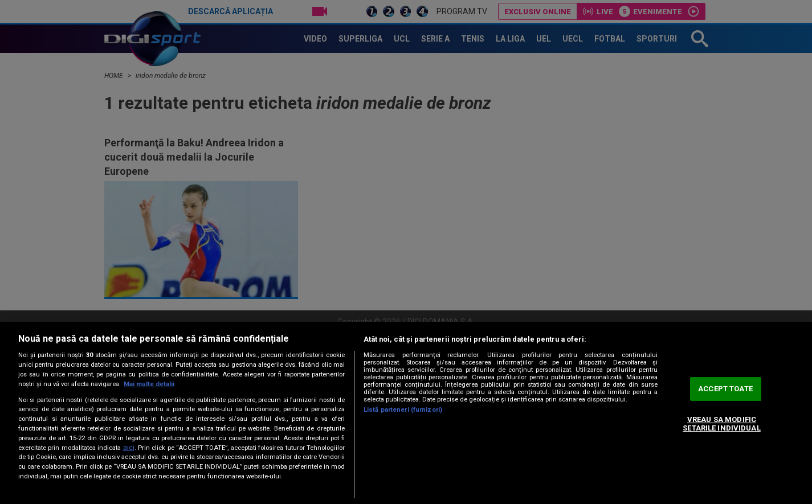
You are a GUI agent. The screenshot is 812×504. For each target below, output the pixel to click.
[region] (406, 413)
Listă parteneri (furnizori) (403, 410)
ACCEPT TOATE (725, 389)
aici (129, 448)
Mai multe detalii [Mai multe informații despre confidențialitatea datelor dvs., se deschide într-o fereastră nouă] (149, 384)
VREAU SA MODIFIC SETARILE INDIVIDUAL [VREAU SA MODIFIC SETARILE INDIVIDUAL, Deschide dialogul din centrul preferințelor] (721, 424)
